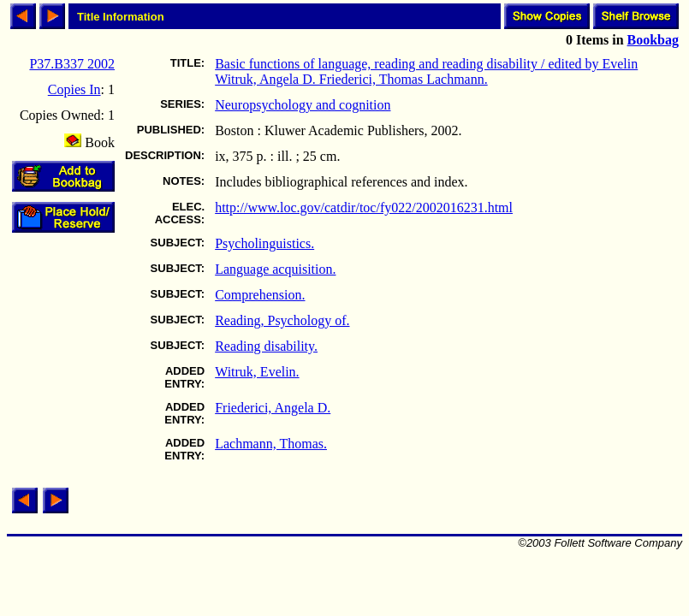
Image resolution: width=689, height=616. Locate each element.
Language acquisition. (275, 269)
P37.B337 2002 (72, 64)
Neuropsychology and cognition (303, 105)
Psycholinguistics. (264, 243)
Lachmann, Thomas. (271, 444)
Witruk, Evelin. (257, 372)
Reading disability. (266, 346)
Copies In (74, 89)
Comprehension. (260, 295)
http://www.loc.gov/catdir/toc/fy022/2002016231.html (364, 207)
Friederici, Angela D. (273, 408)
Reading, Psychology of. (282, 320)
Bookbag (653, 40)
